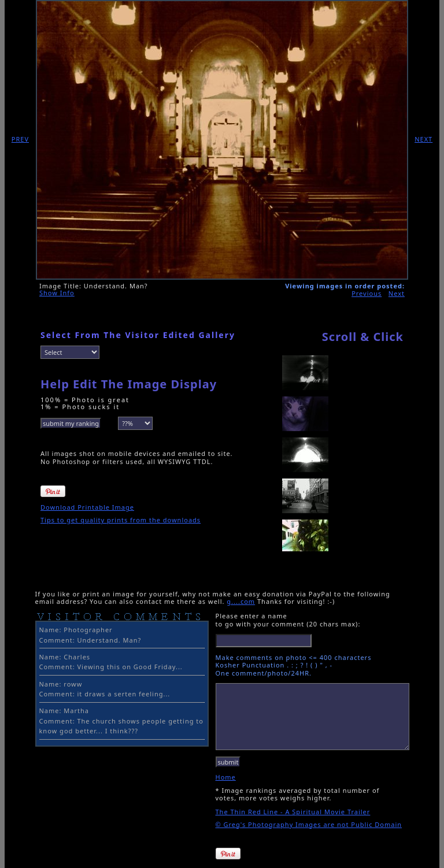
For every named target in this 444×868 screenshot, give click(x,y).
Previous (367, 293)
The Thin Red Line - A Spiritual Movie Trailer (293, 812)
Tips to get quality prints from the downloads (121, 520)
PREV (20, 139)
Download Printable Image (87, 507)
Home (226, 777)
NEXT (423, 139)
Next (397, 293)
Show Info (57, 293)
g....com (241, 601)
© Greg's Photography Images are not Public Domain (309, 824)
